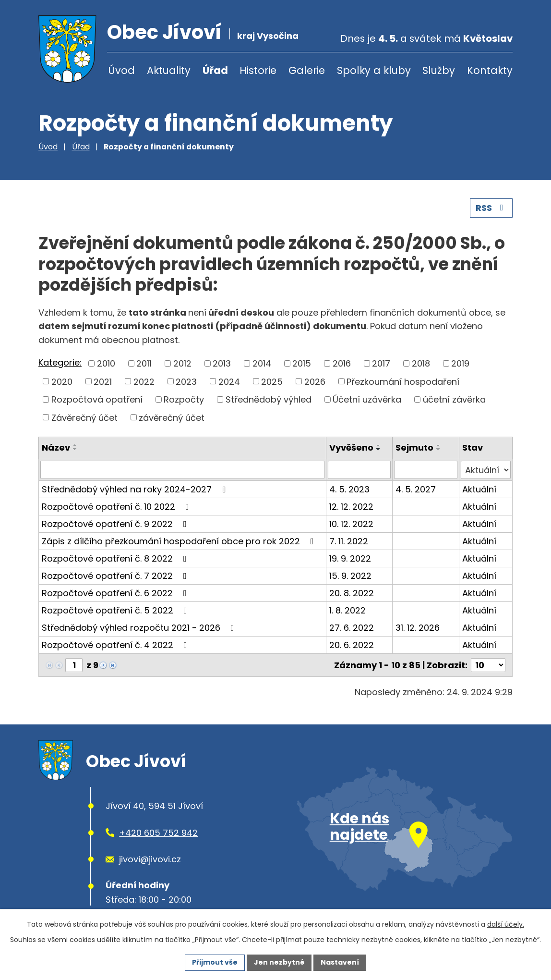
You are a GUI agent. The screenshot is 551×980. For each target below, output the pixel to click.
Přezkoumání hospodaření (403, 381)
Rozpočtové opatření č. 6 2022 (116, 593)
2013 (222, 363)
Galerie (307, 70)
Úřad (215, 70)
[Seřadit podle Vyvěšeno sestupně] (379, 449)
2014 (262, 363)
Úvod (121, 70)
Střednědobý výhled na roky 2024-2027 (136, 489)
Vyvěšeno (351, 447)
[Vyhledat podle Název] (182, 470)
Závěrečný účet (84, 417)
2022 (144, 381)
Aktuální (479, 489)
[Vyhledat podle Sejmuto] (426, 470)
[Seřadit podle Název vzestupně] (75, 445)
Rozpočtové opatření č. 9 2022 (116, 524)
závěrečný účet (172, 417)
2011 (144, 363)
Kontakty (490, 70)
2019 (460, 363)
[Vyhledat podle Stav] (486, 470)
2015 (302, 363)
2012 (182, 363)
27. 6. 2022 (352, 628)
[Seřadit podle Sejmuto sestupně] (439, 449)
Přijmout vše (215, 962)
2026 (315, 381)
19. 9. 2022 (350, 558)
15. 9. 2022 (350, 576)
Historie (258, 70)
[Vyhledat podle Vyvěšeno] (359, 470)
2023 (186, 381)
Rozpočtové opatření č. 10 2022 (117, 507)
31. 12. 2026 (418, 628)
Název (56, 447)
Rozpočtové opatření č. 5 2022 (116, 610)
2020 (62, 381)
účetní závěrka (454, 399)
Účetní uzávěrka (367, 399)
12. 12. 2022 (351, 507)
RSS (491, 208)
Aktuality (169, 70)
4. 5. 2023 (349, 489)
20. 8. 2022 (352, 593)
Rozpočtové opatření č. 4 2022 (116, 645)
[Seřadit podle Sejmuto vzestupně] (439, 445)
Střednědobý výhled (269, 399)
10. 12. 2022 (351, 524)
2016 (342, 363)
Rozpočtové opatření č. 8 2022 (116, 558)
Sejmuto (414, 447)
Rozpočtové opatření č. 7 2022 (116, 576)
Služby (439, 70)
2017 (381, 363)
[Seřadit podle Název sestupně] (75, 449)
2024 (229, 381)
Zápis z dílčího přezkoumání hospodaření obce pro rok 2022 (180, 541)
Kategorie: (60, 362)
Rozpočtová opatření (97, 399)
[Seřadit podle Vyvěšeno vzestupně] (379, 445)
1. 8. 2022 (347, 610)
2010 (106, 363)
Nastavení (340, 962)
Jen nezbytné (279, 962)
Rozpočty (184, 399)
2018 (421, 363)
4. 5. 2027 (416, 489)
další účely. (506, 924)
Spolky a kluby (374, 70)
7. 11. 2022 (349, 541)
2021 (103, 381)
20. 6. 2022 (352, 645)
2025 (272, 381)
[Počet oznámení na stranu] (488, 665)
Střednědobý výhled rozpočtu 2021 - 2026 (140, 628)
